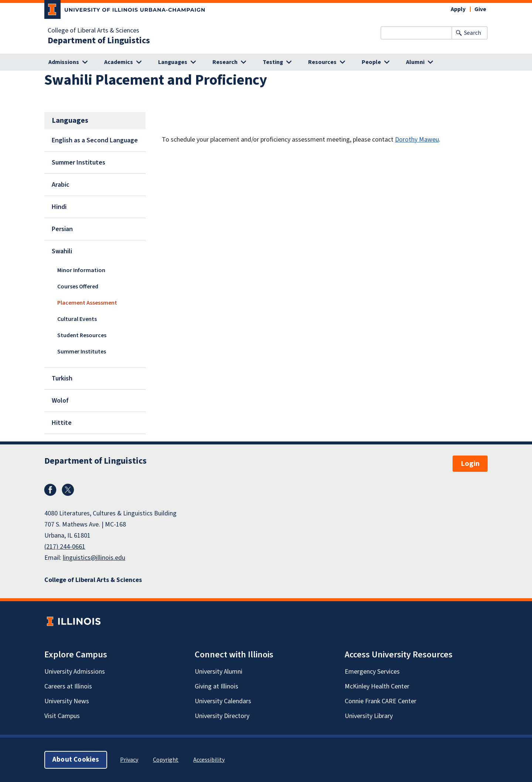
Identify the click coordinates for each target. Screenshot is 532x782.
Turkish (62, 378)
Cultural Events (77, 319)
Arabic (61, 185)
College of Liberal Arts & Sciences (93, 31)
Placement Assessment (87, 303)
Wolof (60, 401)
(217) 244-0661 (65, 547)
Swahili (62, 251)
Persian (62, 229)
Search (473, 33)
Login (470, 464)
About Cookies (76, 760)
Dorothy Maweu (417, 140)
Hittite (62, 423)
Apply (458, 9)
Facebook (50, 490)
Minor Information (81, 270)
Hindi (59, 207)
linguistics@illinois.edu (94, 558)
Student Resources (82, 335)
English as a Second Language (95, 140)
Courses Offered (78, 287)
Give (480, 9)
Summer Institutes (79, 163)
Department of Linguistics (99, 41)
